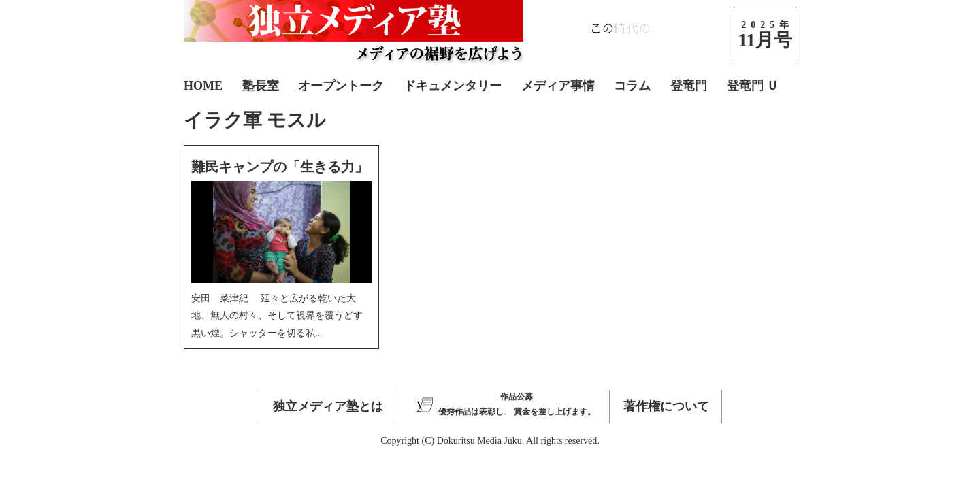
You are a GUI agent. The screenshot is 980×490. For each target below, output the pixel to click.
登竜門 (689, 86)
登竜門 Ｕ (753, 86)
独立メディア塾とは (328, 406)
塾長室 (261, 86)
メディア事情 (558, 86)
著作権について (666, 406)
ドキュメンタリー (453, 86)
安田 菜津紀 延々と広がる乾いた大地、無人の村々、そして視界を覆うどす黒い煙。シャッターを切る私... (277, 315)
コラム (632, 86)
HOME (203, 86)
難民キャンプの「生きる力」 (280, 167)
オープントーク (341, 86)
